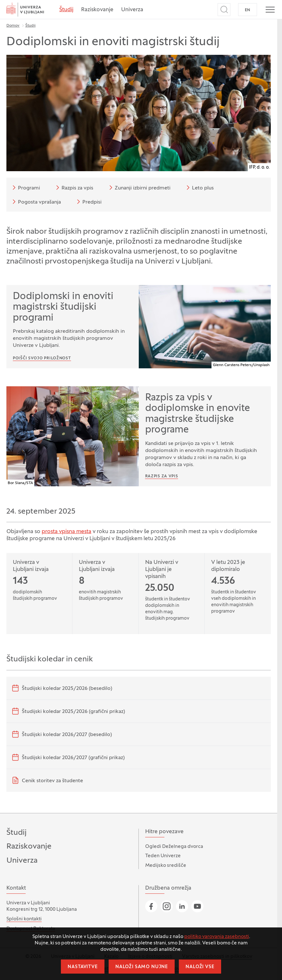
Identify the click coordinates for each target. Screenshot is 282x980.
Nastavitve (83, 967)
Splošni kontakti (24, 919)
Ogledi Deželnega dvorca (174, 847)
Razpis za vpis (74, 188)
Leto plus (199, 188)
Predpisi (88, 202)
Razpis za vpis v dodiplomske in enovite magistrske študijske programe (198, 414)
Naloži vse (200, 967)
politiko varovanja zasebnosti (217, 937)
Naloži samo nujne (142, 967)
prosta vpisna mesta (66, 532)
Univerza (132, 10)
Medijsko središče (166, 866)
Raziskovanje (97, 10)
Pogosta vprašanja (36, 202)
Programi (25, 188)
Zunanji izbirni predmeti (139, 188)
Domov (13, 26)
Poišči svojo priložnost (42, 358)
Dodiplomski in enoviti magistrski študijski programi (63, 307)
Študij (66, 10)
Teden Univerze (163, 856)
